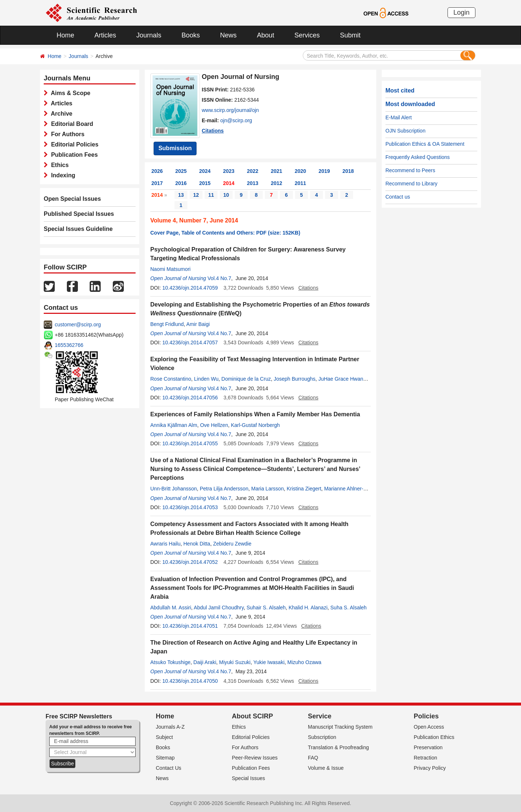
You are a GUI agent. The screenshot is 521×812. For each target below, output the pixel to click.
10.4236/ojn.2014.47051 (190, 626)
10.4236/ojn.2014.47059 (190, 288)
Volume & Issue (326, 768)
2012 (276, 183)
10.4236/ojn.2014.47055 (190, 443)
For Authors (66, 134)
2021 (276, 171)
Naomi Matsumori (170, 269)
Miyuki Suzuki (235, 662)
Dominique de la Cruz (246, 379)
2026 (157, 171)
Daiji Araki (205, 662)
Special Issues (248, 778)
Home (65, 35)
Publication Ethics (434, 737)
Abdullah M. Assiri (171, 608)
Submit (350, 35)
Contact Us (168, 768)
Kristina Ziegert (304, 489)
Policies (426, 716)
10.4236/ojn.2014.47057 (190, 342)
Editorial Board (71, 124)
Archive (60, 114)
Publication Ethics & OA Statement (425, 144)
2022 (253, 171)
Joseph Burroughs (295, 379)
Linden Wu (206, 379)
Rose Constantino (171, 379)
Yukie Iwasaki (269, 662)
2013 (253, 183)
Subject (164, 737)
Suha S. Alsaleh (348, 608)
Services (307, 35)
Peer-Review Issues (255, 758)
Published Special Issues (79, 214)
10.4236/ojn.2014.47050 (190, 681)
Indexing (62, 175)
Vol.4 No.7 (220, 278)
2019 (324, 171)
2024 (205, 171)
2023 (229, 171)
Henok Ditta (197, 544)
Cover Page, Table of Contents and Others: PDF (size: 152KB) (225, 233)
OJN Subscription (405, 131)
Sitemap (165, 758)
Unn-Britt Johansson (174, 489)
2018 (348, 171)
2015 (205, 183)
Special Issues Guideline (78, 229)
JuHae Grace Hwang (342, 379)
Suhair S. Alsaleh (266, 608)
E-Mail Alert (399, 117)
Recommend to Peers (410, 170)
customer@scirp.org (78, 325)
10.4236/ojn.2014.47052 (190, 562)
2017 (157, 183)
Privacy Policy (430, 768)
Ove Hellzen (214, 425)
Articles (105, 35)
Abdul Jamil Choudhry (219, 608)
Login (461, 12)
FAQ (313, 758)
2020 (300, 171)
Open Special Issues (72, 199)
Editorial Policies (73, 144)
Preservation (428, 747)
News (228, 35)
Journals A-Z (170, 727)
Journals (149, 35)
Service (320, 716)
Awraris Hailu (165, 544)
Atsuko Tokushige (170, 662)
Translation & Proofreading (338, 747)
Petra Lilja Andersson (224, 489)
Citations (213, 131)
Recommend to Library (412, 184)
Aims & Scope (69, 93)
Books (191, 35)
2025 (181, 171)
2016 (181, 183)
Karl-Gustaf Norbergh (255, 425)
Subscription (322, 737)
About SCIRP (252, 716)
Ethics (58, 165)
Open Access (429, 727)
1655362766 (69, 345)
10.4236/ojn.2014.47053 (190, 507)
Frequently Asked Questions (418, 157)
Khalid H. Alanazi (308, 608)
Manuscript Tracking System (340, 727)
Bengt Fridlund (167, 324)
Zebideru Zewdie (232, 544)
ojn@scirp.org (236, 120)
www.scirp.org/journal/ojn (230, 110)
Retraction (425, 758)
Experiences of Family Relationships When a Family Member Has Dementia (255, 414)
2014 (229, 183)
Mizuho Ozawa (304, 662)
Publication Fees (73, 155)
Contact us (398, 197)
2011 (300, 183)
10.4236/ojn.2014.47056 (190, 398)
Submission (175, 148)
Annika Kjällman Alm (174, 425)
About (265, 35)
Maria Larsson (268, 489)
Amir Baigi (198, 324)
